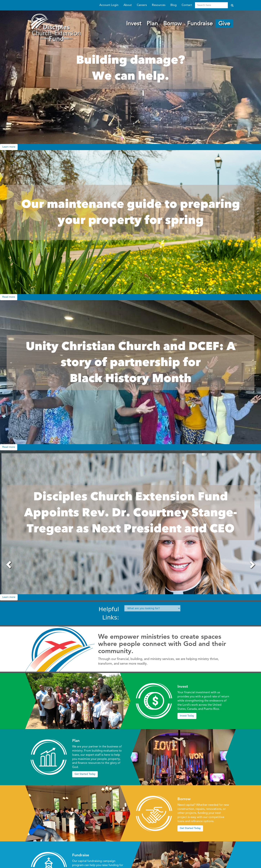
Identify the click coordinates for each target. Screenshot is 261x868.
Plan (152, 24)
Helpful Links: (109, 613)
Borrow (173, 24)
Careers (142, 5)
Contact (187, 5)
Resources (159, 5)
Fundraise (200, 24)
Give (224, 24)
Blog (174, 5)
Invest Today (187, 716)
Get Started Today (85, 774)
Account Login (109, 5)
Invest (134, 24)
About (128, 5)
